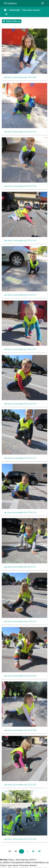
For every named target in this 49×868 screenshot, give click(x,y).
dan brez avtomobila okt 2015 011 (20, 567)
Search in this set (12, 21)
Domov (5, 10)
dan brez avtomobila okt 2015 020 (20, 77)
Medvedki (15, 10)
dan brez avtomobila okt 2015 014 (20, 404)
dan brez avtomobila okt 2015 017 (20, 295)
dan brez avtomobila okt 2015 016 (20, 241)
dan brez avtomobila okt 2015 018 (20, 186)
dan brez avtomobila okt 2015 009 (20, 676)
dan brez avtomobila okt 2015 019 (20, 132)
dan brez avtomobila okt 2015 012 (20, 458)
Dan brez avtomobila (33, 10)
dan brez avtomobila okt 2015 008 (20, 730)
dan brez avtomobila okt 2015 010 (20, 621)
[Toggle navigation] (43, 3)
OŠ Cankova (10, 3)
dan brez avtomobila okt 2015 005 (20, 839)
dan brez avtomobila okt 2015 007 (20, 785)
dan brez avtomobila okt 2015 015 (20, 349)
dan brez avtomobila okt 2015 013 (20, 513)
